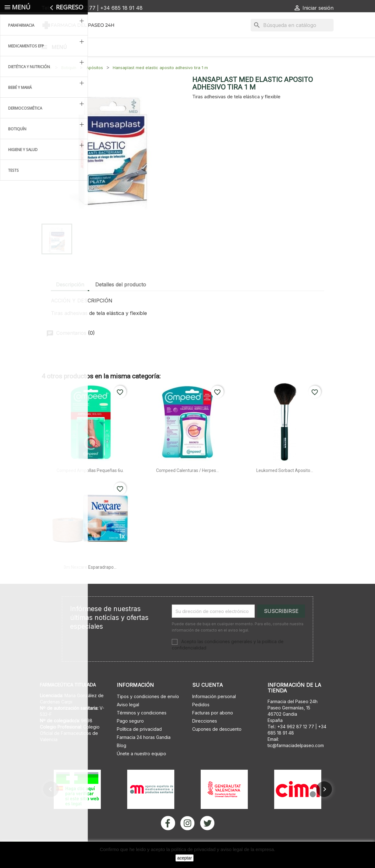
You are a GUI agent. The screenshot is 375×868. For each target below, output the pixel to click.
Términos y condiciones (142, 729)
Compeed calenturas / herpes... (188, 487)
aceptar (185, 858)
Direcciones (205, 737)
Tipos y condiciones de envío (148, 713)
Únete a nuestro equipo (141, 770)
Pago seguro (130, 737)
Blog (122, 762)
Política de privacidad (139, 745)
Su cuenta (208, 701)
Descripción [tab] (70, 301)
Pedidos (201, 721)
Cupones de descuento (217, 745)
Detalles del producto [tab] (121, 301)
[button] (51, 806)
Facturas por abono (213, 729)
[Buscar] (292, 25)
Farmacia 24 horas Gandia (144, 754)
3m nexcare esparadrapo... (90, 583)
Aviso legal (128, 721)
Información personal (214, 713)
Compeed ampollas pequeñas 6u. (90, 487)
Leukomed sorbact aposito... (285, 487)
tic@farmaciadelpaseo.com (296, 762)
